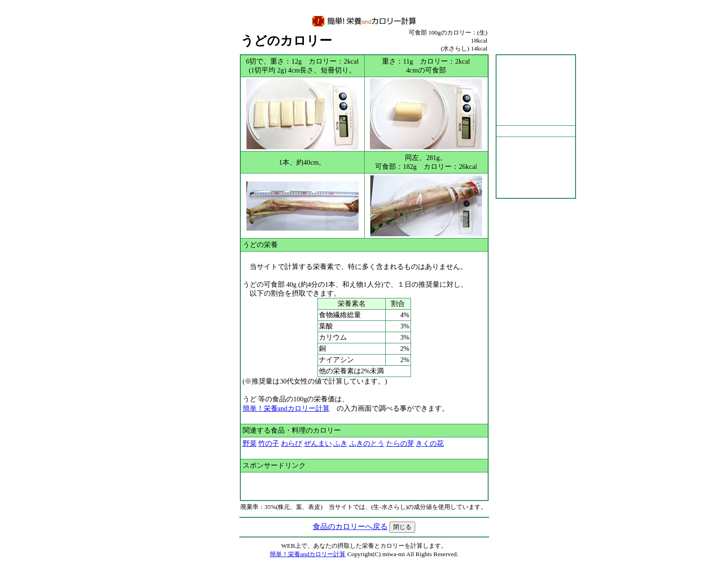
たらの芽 (400, 443)
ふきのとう (367, 443)
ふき (340, 443)
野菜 (250, 443)
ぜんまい (318, 443)
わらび (292, 443)
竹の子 (269, 443)
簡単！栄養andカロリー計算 (286, 408)
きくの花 (430, 443)
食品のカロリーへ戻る (350, 526)
